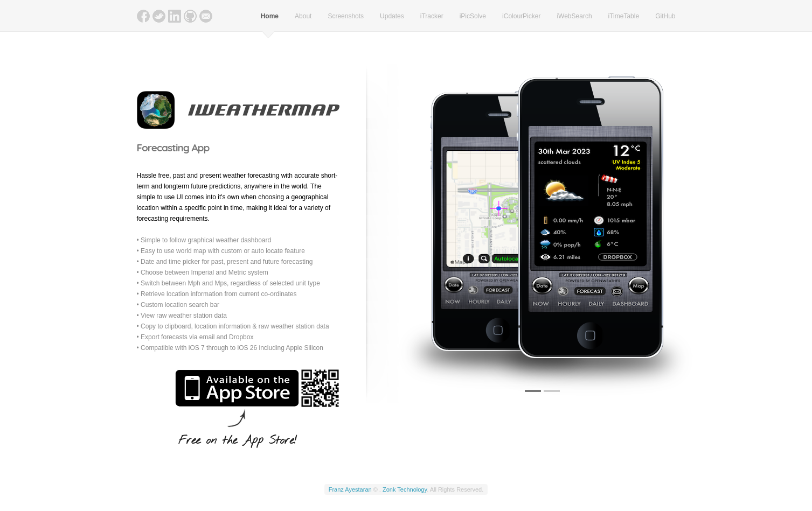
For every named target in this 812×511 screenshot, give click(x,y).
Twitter (159, 16)
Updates (392, 16)
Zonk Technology (405, 489)
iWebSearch (574, 16)
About (303, 16)
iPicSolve (473, 16)
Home (270, 16)
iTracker (432, 16)
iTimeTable (624, 16)
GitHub (190, 16)
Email (206, 16)
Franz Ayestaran (350, 489)
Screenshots (346, 16)
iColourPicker (521, 16)
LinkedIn (175, 16)
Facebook (143, 16)
